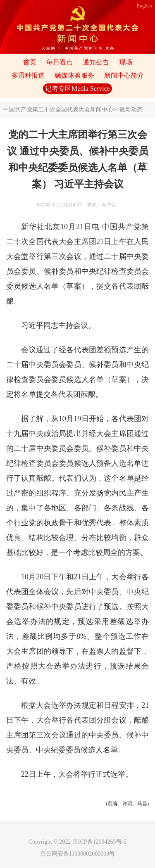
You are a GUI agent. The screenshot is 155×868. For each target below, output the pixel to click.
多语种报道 (28, 75)
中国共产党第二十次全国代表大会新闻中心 (58, 110)
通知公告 (96, 62)
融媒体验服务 (74, 75)
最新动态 (131, 110)
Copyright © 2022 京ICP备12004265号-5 (77, 842)
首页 (30, 62)
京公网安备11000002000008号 (77, 854)
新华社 (109, 205)
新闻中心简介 (124, 75)
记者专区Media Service (77, 89)
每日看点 (60, 62)
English (144, 6)
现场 (126, 62)
